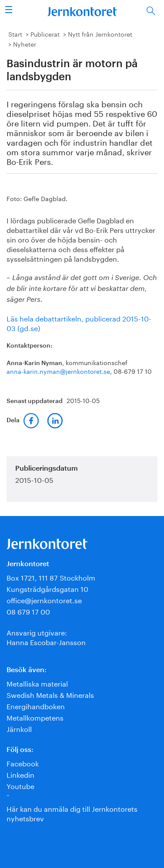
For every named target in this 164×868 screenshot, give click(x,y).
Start (15, 34)
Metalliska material (37, 683)
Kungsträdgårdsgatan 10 (47, 588)
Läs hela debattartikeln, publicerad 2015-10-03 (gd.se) (79, 323)
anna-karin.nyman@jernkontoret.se (58, 371)
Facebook (23, 763)
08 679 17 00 (28, 611)
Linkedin (20, 774)
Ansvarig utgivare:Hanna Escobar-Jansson (46, 637)
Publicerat (45, 34)
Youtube (20, 785)
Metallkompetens (35, 717)
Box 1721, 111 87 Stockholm (51, 577)
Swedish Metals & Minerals (50, 694)
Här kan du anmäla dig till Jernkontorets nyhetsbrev (72, 813)
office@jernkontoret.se (44, 600)
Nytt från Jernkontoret (100, 34)
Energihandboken (36, 706)
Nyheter (25, 44)
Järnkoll (19, 728)
